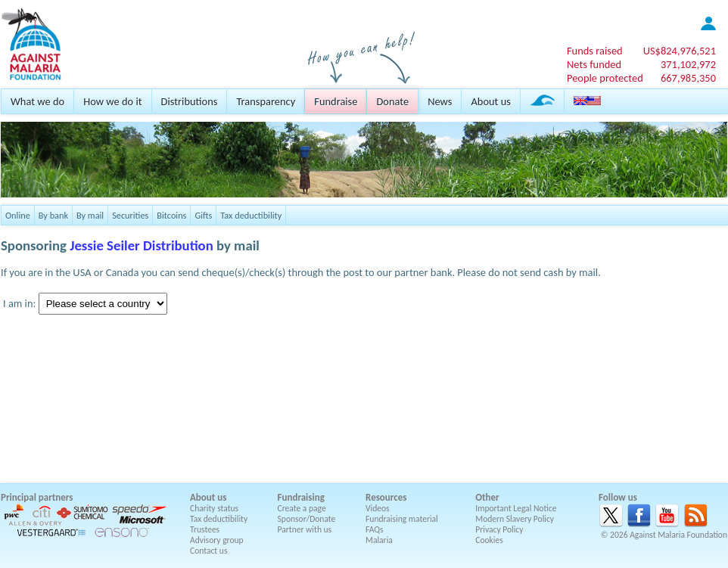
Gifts (203, 215)
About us (490, 101)
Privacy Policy (499, 529)
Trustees (205, 529)
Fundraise (336, 101)
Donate (392, 101)
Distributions (190, 101)
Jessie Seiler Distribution (142, 245)
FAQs (375, 529)
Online (18, 215)
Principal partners (37, 497)
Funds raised (595, 51)
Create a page (302, 508)
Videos (378, 508)
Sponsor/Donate (307, 519)
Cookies (489, 540)
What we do (37, 101)
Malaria (379, 540)
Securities (130, 215)
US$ (680, 51)
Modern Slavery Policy (515, 519)
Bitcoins (171, 215)
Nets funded (594, 64)
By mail (90, 215)
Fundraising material (402, 519)
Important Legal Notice (516, 508)
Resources (386, 497)
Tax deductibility (251, 215)
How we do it (112, 101)
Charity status (214, 508)
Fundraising (301, 497)
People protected (605, 78)
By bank (53, 215)
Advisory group (217, 540)
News (440, 101)
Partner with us (305, 529)
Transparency (266, 101)
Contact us (208, 551)
